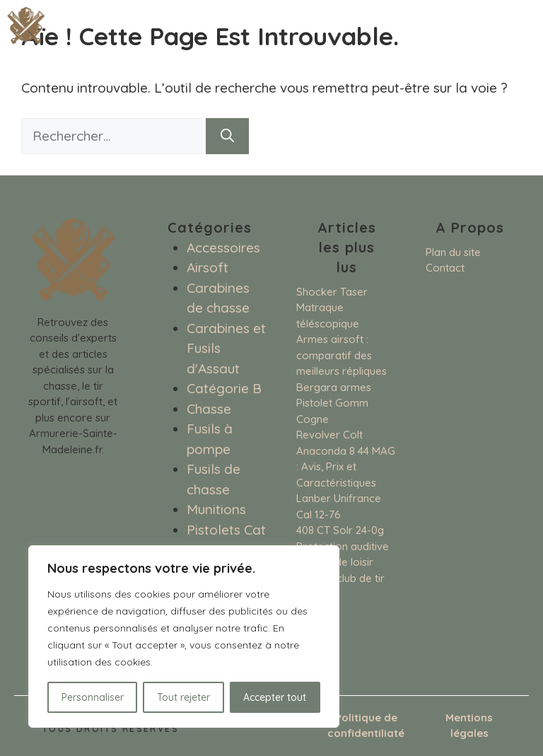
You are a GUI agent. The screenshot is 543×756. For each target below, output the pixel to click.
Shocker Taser (332, 292)
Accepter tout (275, 697)
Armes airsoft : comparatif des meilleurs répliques (341, 355)
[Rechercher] (227, 136)
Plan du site (453, 252)
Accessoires (223, 248)
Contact (445, 268)
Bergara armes (334, 387)
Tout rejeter (183, 697)
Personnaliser (93, 697)
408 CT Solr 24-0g (340, 530)
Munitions (216, 509)
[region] (184, 636)
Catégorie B (224, 388)
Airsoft (208, 267)
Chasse (209, 409)
